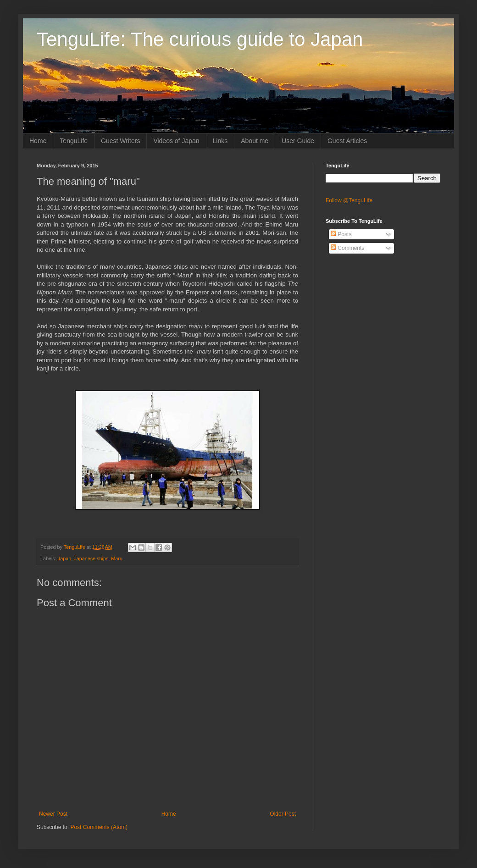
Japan (64, 558)
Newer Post (53, 814)
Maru (117, 558)
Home (38, 141)
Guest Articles (347, 141)
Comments (347, 248)
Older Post (283, 814)
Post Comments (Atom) (99, 827)
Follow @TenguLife (349, 200)
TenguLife (74, 141)
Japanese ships (91, 558)
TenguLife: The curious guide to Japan (200, 39)
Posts (341, 234)
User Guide (298, 141)
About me (255, 141)
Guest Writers (120, 141)
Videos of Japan (176, 141)
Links (220, 141)
